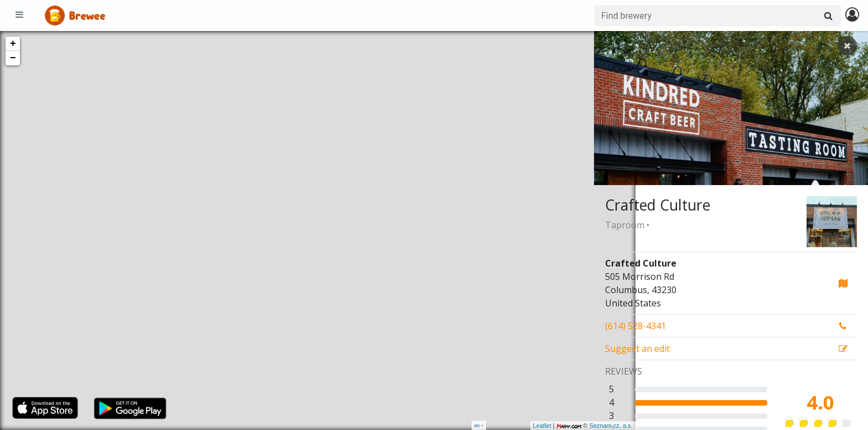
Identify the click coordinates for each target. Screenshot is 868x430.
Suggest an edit (637, 349)
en (477, 425)
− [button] (13, 58)
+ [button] (13, 44)
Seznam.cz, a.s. (570, 426)
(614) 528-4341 (635, 326)
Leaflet (501, 426)
